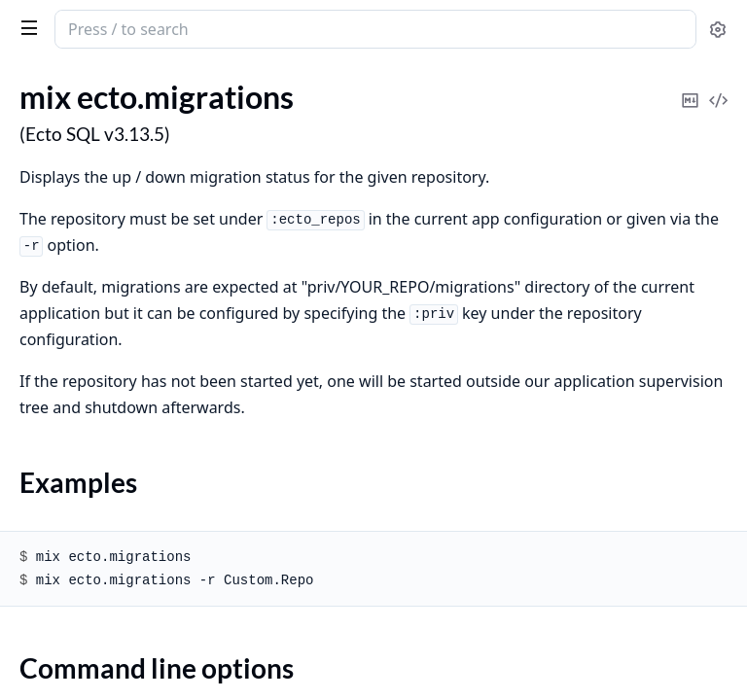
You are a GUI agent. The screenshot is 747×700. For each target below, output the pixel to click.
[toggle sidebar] (25, 27)
